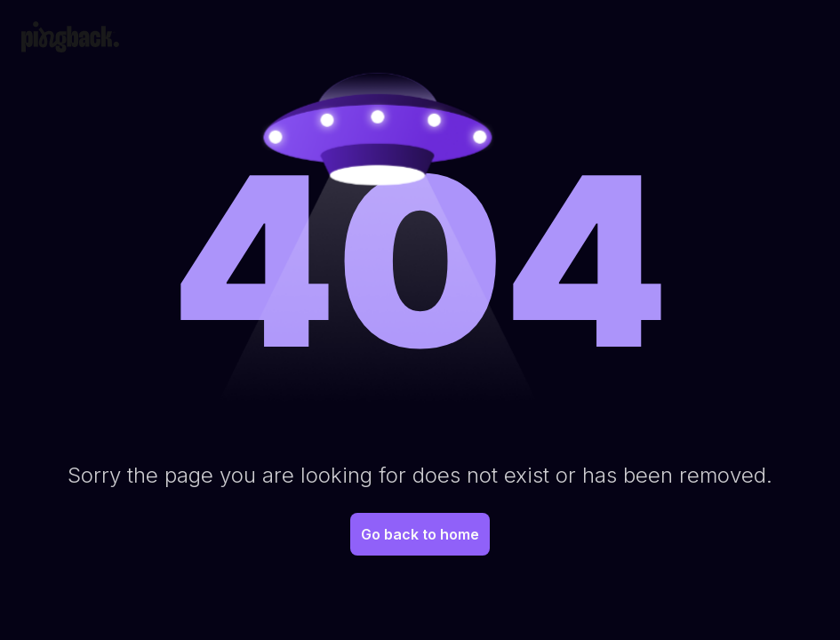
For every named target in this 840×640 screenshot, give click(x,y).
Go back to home (420, 534)
